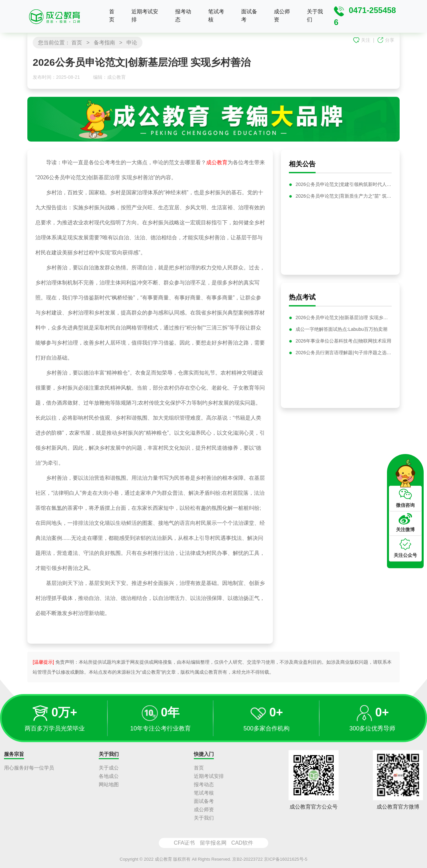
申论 (132, 43)
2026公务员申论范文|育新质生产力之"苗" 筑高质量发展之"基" (344, 196)
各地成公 (109, 776)
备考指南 (104, 43)
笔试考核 (216, 16)
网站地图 (109, 784)
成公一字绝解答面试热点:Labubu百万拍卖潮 (341, 332)
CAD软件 (242, 843)
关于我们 (315, 16)
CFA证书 (184, 843)
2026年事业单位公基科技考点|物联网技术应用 (343, 344)
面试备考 (249, 16)
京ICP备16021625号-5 (286, 859)
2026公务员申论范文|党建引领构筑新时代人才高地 (344, 184)
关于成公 (109, 768)
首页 (112, 16)
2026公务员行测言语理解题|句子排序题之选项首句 (344, 355)
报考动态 (183, 16)
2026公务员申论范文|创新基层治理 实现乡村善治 (344, 320)
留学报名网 (213, 843)
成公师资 (282, 16)
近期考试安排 (145, 16)
